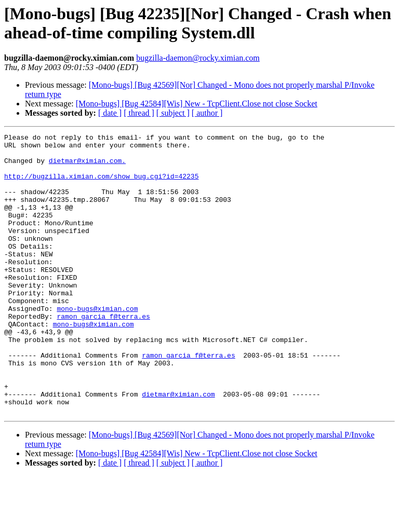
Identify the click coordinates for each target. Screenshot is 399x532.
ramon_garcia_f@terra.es (103, 353)
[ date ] (110, 113)
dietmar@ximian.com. (87, 167)
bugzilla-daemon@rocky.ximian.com (198, 58)
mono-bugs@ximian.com (97, 344)
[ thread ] (139, 113)
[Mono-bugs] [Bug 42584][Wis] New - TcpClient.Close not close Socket (197, 104)
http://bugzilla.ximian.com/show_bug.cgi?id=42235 (101, 185)
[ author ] (207, 113)
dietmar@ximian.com (178, 447)
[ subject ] (173, 113)
